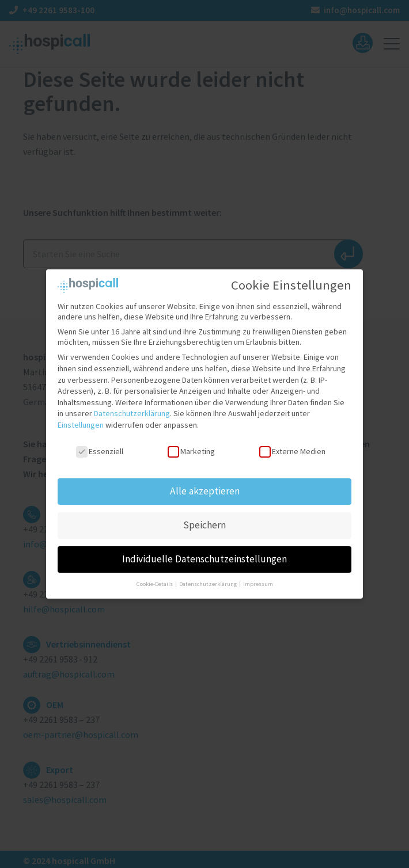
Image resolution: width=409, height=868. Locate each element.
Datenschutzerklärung (132, 404)
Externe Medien (292, 441)
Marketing (191, 441)
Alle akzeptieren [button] (205, 482)
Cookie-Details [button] (155, 575)
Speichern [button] (204, 516)
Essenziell (100, 441)
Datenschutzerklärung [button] (209, 575)
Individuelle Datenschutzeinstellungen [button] (204, 550)
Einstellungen (81, 415)
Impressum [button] (258, 575)
